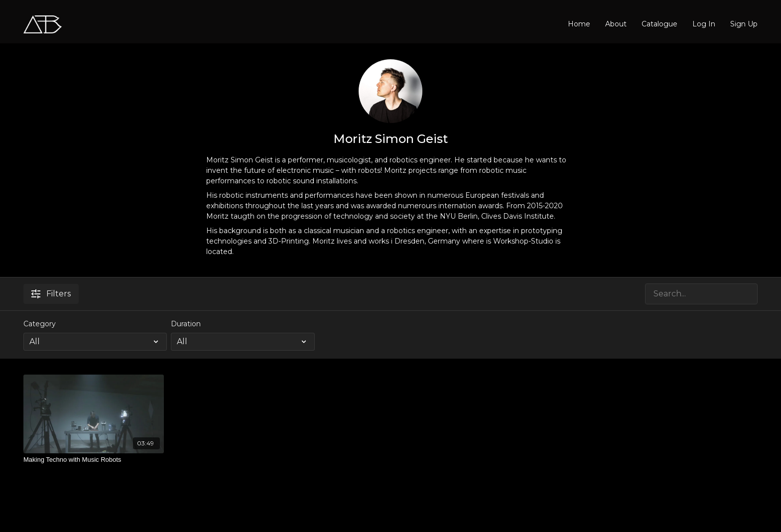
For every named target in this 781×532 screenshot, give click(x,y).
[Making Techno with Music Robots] (94, 460)
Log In (704, 24)
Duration (186, 324)
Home (579, 24)
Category (40, 324)
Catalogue (659, 24)
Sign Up (744, 24)
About (616, 24)
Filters (51, 294)
